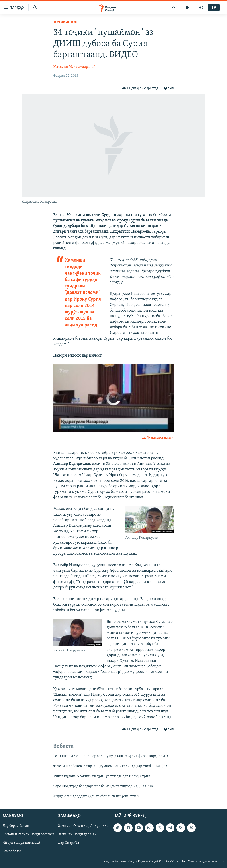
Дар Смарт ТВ (69, 843)
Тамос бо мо (12, 851)
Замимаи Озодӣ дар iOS (77, 834)
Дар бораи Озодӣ (16, 826)
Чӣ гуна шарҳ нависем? (21, 843)
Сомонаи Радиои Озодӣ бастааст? (29, 834)
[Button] (140, 88)
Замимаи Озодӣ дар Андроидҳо (83, 826)
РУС (175, 8)
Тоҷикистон (65, 22)
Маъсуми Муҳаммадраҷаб (74, 67)
